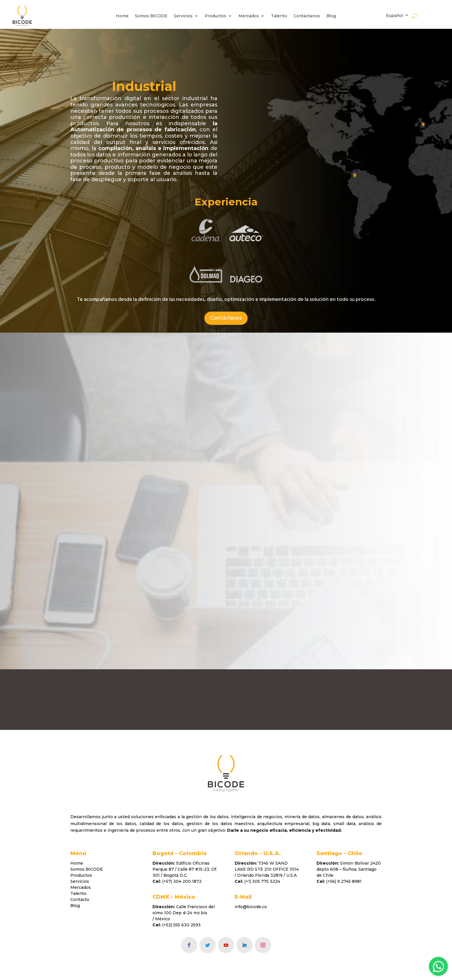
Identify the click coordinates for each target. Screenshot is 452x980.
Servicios (183, 16)
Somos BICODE (151, 16)
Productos (215, 16)
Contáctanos (226, 318)
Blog (331, 16)
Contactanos (307, 16)
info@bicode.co (251, 907)
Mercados (249, 16)
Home (122, 16)
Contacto (80, 900)
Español (394, 16)
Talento (279, 16)
